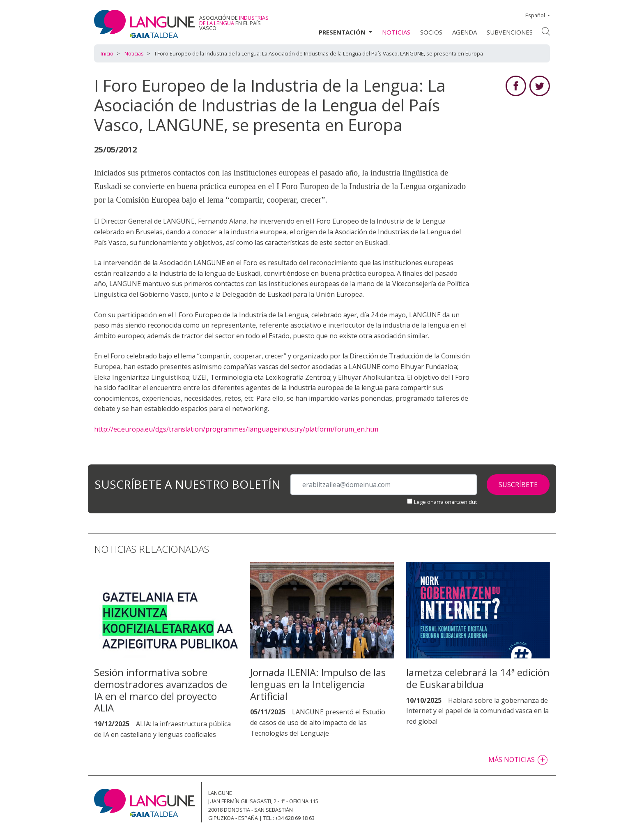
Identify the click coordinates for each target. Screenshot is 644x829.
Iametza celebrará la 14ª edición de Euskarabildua (478, 678)
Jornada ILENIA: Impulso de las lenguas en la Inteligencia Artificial (318, 684)
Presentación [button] (343, 32)
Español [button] (536, 15)
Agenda (465, 32)
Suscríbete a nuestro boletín (187, 485)
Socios (431, 32)
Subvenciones (510, 32)
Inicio (107, 53)
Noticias (396, 32)
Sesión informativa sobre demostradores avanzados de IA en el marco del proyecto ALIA (161, 690)
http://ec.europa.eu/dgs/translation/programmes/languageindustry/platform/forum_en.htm (236, 429)
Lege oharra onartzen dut (445, 502)
